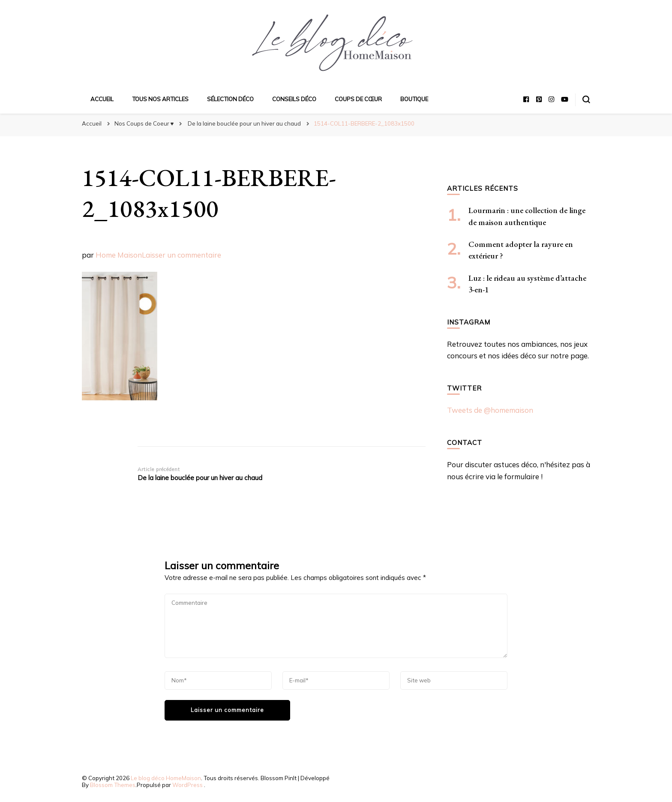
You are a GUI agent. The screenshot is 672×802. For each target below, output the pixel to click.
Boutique (414, 99)
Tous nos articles (160, 99)
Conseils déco (294, 99)
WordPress (187, 785)
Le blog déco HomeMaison (166, 778)
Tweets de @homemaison (490, 410)
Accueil (102, 99)
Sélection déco (230, 99)
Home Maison (119, 255)
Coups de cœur (358, 99)
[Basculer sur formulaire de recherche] (586, 99)
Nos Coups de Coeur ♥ (144, 123)
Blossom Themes (113, 785)
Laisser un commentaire (181, 255)
